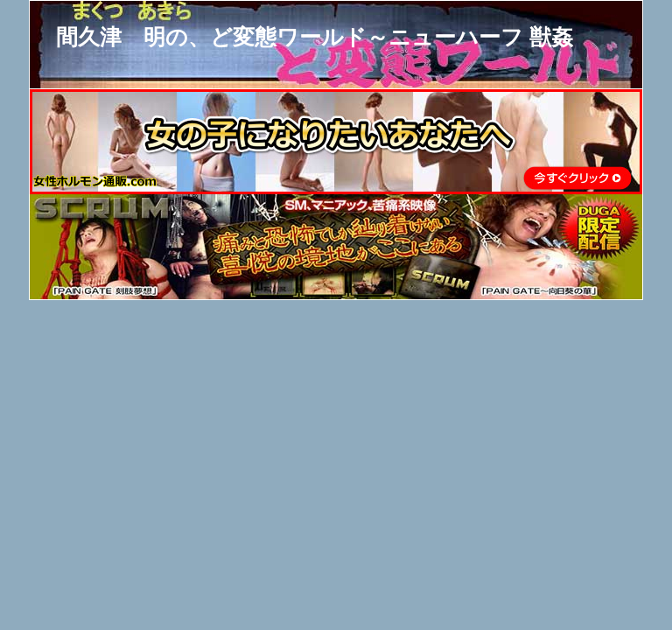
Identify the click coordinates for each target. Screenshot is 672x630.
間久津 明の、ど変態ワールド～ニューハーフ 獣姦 (315, 37)
